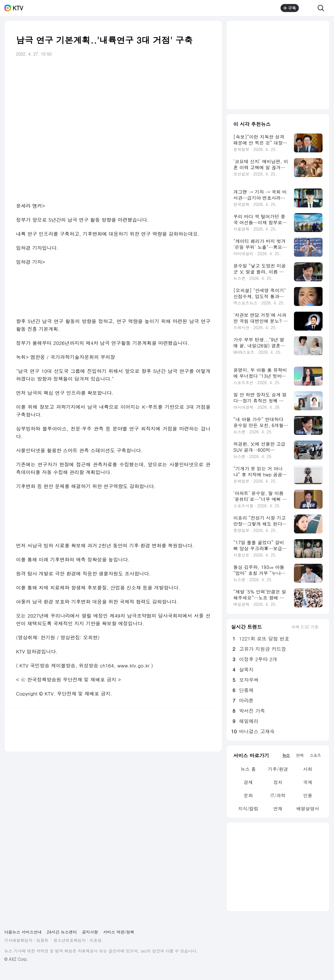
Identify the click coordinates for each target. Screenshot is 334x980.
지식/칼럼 (248, 809)
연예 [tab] (300, 755)
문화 (248, 795)
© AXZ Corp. (16, 959)
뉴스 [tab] (286, 755)
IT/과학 (278, 795)
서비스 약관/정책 (119, 932)
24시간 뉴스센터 (62, 932)
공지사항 (90, 932)
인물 (308, 795)
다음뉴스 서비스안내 (23, 932)
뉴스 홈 (248, 769)
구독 (290, 8)
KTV (18, 8)
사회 (308, 769)
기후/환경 (278, 769)
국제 (308, 782)
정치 (278, 782)
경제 (248, 782)
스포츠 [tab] (315, 755)
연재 (278, 809)
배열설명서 (308, 809)
